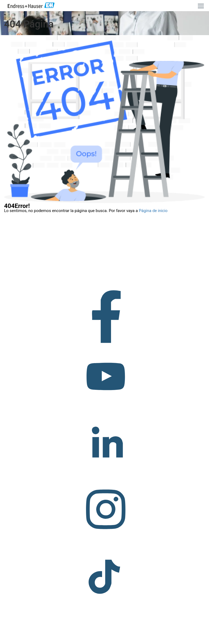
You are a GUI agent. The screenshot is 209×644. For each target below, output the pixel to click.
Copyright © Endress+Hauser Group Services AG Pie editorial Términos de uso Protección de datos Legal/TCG (81, 639)
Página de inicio (153, 211)
